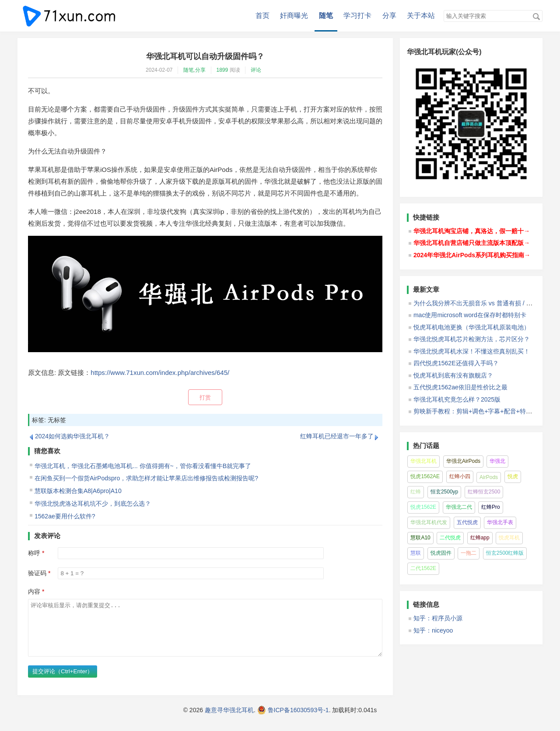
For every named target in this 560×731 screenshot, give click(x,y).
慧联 (416, 553)
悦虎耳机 (509, 538)
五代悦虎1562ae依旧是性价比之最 (460, 387)
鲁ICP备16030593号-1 (298, 721)
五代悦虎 (467, 522)
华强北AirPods (463, 461)
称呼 (34, 553)
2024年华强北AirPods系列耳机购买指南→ (472, 255)
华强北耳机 (423, 461)
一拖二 (469, 553)
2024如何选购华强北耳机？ (72, 436)
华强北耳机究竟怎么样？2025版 (457, 399)
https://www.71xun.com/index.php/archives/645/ (160, 372)
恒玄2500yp (444, 492)
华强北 (497, 461)
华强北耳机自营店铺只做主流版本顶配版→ (472, 243)
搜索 (536, 17)
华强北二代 (459, 507)
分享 (389, 16)
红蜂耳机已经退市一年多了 (337, 436)
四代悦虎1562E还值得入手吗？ (456, 363)
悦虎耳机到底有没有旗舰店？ (453, 375)
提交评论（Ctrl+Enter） (63, 682)
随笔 (326, 16)
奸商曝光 (294, 16)
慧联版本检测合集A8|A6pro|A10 (78, 491)
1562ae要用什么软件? (65, 516)
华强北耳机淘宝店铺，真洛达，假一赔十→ (472, 231)
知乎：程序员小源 (438, 618)
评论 (256, 70)
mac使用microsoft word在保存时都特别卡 (470, 315)
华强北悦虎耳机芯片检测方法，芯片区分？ (472, 339)
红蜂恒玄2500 (484, 492)
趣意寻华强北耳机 (229, 721)
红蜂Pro (491, 507)
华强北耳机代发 (429, 522)
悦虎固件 (441, 553)
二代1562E (423, 568)
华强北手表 (500, 522)
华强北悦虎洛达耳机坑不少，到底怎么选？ (93, 504)
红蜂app (480, 538)
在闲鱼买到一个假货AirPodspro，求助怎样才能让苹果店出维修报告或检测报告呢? (146, 478)
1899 (222, 70)
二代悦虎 (450, 538)
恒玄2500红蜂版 (505, 553)
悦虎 (513, 476)
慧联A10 (420, 538)
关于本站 (421, 16)
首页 (262, 16)
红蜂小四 (460, 476)
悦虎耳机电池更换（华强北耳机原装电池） (472, 327)
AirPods (489, 477)
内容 (34, 591)
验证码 (37, 573)
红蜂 (416, 492)
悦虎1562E (423, 507)
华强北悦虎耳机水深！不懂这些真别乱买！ (472, 351)
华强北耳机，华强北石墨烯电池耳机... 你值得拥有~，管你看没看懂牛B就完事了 (143, 466)
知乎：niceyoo (433, 630)
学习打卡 (357, 16)
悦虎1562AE (425, 476)
